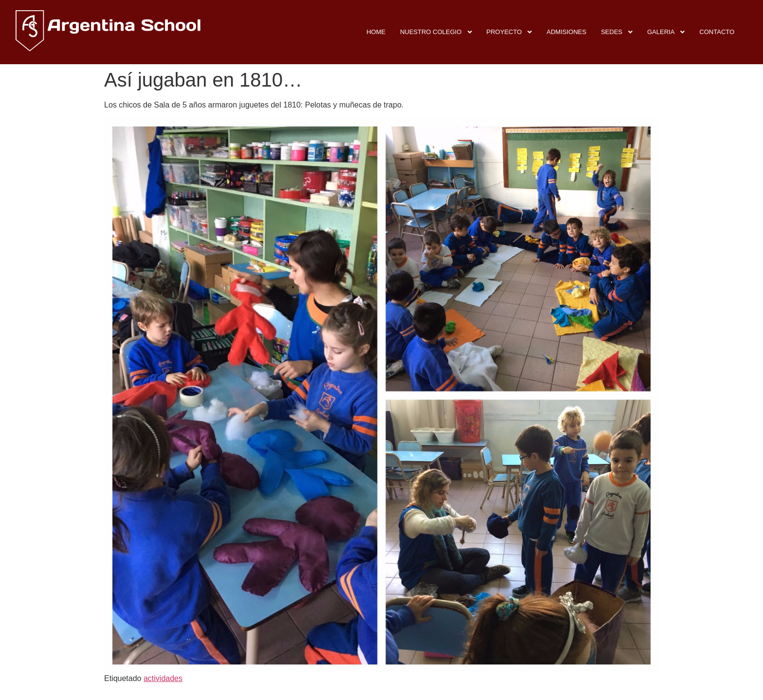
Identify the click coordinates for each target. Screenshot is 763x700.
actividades (163, 678)
